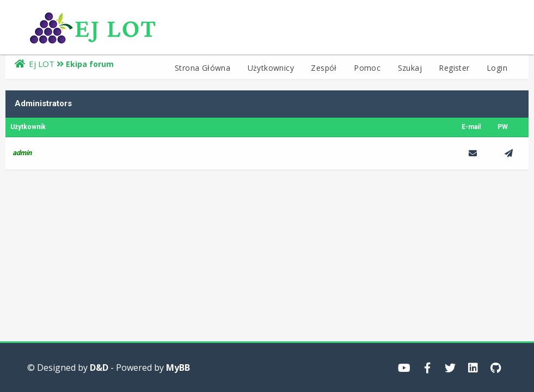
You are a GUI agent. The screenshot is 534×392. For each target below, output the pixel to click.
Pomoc (367, 68)
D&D (99, 367)
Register (454, 68)
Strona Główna (202, 68)
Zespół (324, 68)
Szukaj (410, 68)
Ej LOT (42, 64)
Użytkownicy (271, 68)
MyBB (178, 367)
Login (497, 68)
